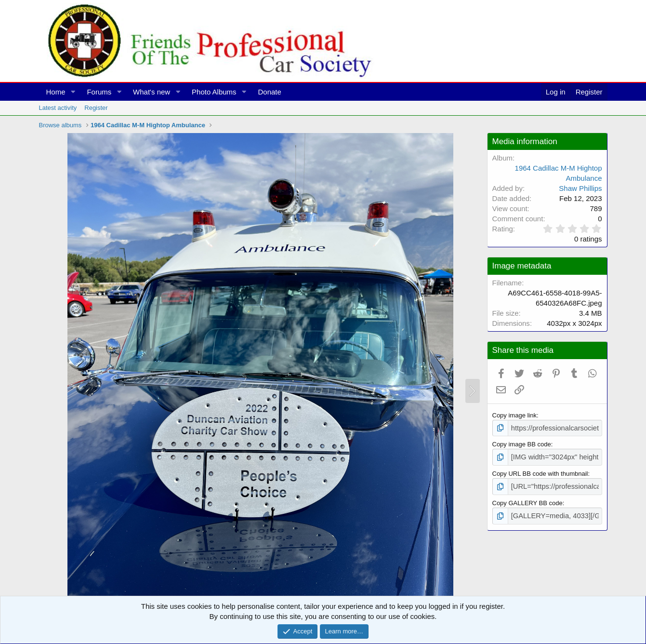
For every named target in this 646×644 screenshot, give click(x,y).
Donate (269, 92)
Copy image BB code (522, 443)
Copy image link (515, 415)
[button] (73, 92)
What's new (152, 92)
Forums (99, 92)
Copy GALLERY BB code (527, 500)
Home (56, 92)
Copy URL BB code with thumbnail (540, 471)
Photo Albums (214, 92)
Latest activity (58, 108)
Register (96, 108)
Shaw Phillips (580, 188)
